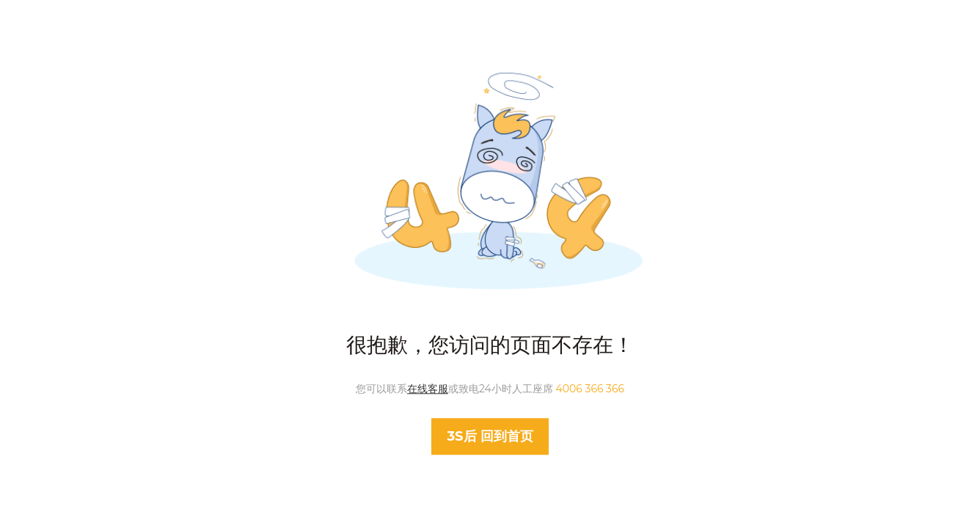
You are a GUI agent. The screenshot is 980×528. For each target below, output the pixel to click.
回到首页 (490, 437)
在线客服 (428, 389)
